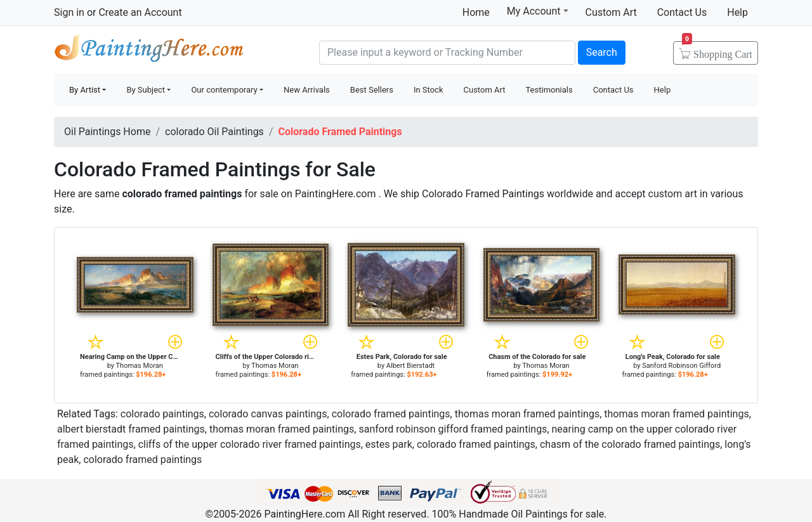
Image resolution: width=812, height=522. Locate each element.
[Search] (447, 53)
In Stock (429, 90)
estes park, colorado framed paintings (450, 444)
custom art (673, 194)
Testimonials (549, 90)
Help (737, 12)
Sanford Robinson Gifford (681, 366)
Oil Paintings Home (107, 132)
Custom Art (611, 12)
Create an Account (140, 12)
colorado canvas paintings (268, 414)
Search (602, 52)
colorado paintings (162, 414)
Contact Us (682, 12)
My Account (538, 11)
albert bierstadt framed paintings (131, 429)
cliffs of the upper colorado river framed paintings (250, 444)
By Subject (146, 90)
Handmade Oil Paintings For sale (149, 51)
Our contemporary (224, 90)
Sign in (69, 12)
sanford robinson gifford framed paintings (453, 429)
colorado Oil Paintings (214, 132)
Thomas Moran (140, 366)
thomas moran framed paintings (527, 414)
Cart (717, 50)
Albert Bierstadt (410, 366)
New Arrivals (307, 90)
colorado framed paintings (391, 414)
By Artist (85, 90)
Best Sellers (372, 90)
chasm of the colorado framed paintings (630, 444)
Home (476, 12)
